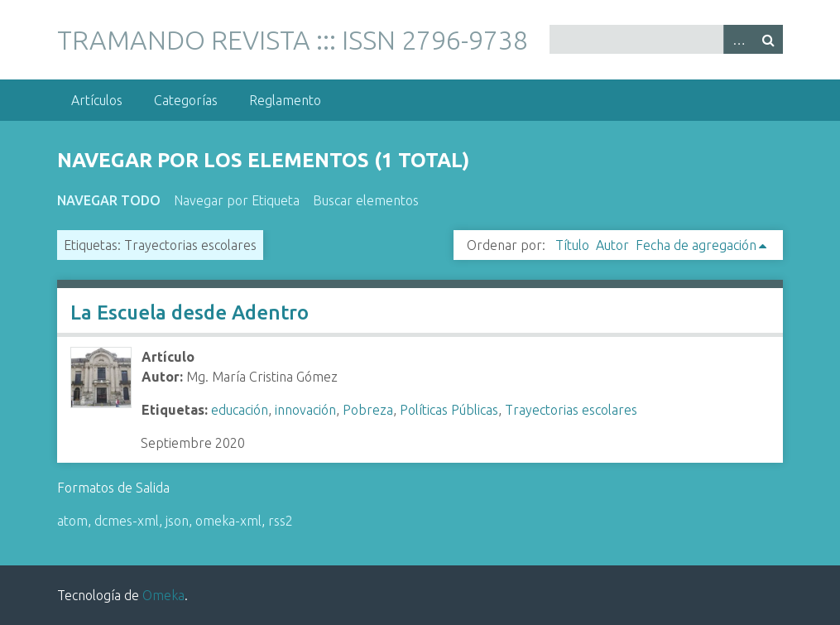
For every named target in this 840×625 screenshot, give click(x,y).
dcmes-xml (127, 521)
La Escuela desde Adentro (190, 312)
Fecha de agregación (696, 245)
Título (572, 245)
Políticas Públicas (449, 410)
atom (72, 521)
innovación (305, 410)
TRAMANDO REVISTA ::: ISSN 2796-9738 (293, 40)
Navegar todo (109, 200)
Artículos (97, 100)
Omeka (163, 595)
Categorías (186, 100)
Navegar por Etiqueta (237, 200)
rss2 (281, 521)
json (177, 521)
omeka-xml (228, 521)
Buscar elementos (366, 200)
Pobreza (368, 410)
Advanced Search (738, 39)
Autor (612, 245)
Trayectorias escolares (571, 410)
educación (240, 410)
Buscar (768, 39)
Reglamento (285, 100)
